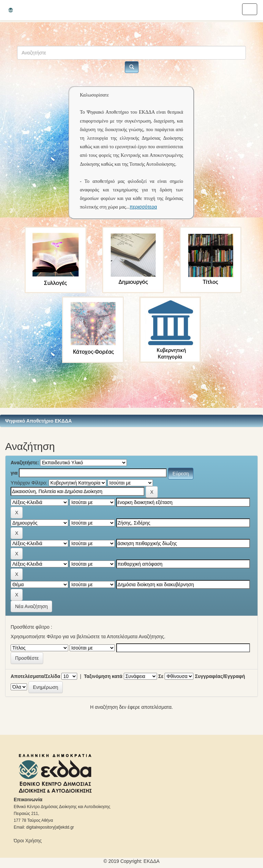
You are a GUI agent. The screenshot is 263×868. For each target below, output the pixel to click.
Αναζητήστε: (25, 463)
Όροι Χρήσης (28, 841)
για (14, 473)
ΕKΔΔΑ (152, 861)
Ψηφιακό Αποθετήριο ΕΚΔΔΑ (38, 421)
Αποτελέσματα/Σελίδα (35, 676)
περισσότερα (143, 207)
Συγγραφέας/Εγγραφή (220, 676)
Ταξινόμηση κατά (103, 676)
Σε (161, 676)
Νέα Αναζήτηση (31, 606)
